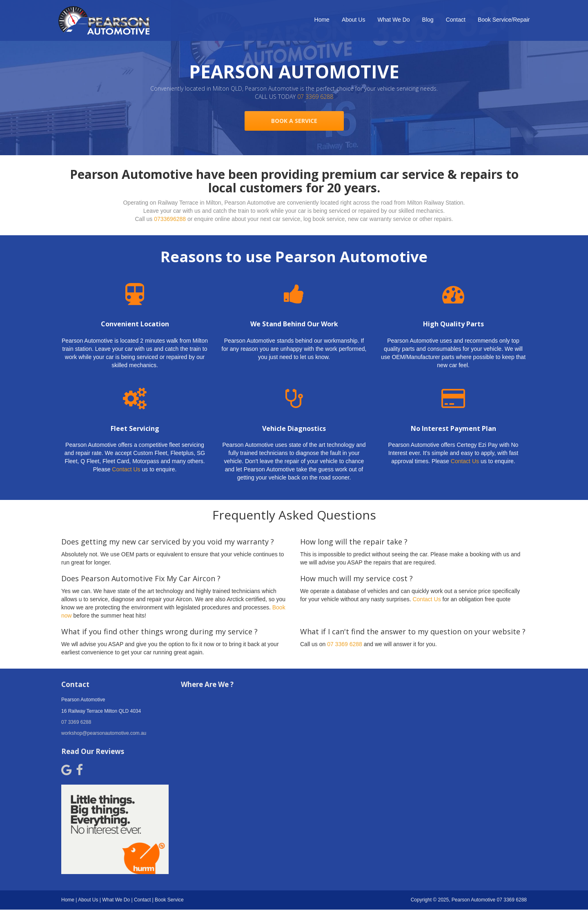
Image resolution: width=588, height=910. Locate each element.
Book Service (169, 900)
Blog (428, 20)
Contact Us (126, 469)
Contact (456, 20)
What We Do (393, 20)
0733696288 (170, 219)
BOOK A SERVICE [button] (294, 121)
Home (322, 20)
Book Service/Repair (504, 20)
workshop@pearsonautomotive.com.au (104, 733)
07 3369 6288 (315, 97)
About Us (354, 20)
